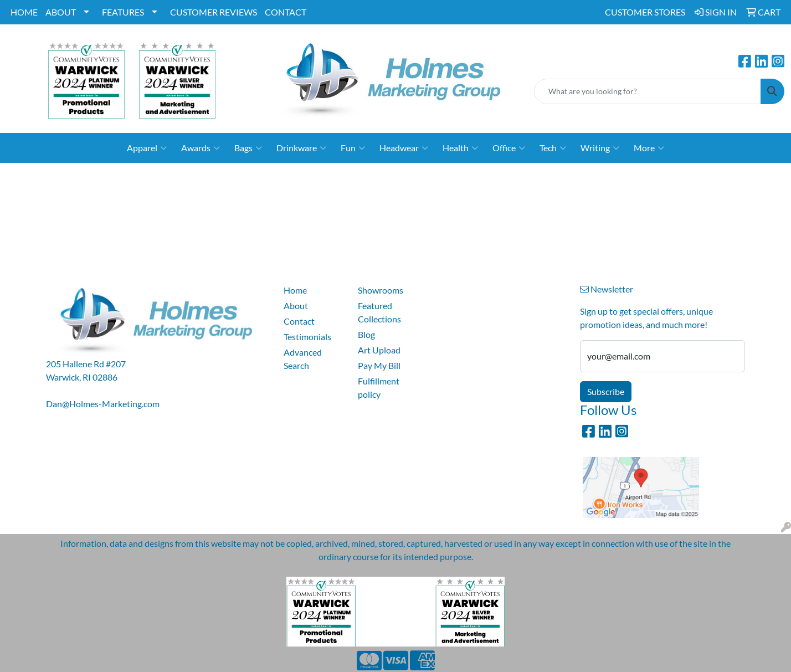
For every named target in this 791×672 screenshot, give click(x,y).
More (649, 148)
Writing (600, 148)
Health (460, 148)
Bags (248, 148)
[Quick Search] (648, 91)
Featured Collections (379, 312)
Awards (201, 148)
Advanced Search (303, 359)
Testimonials (307, 337)
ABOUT (61, 12)
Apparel (147, 148)
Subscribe (606, 391)
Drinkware (301, 148)
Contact (299, 321)
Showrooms (381, 290)
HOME (24, 12)
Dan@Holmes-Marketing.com (103, 404)
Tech (553, 148)
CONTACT (286, 12)
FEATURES (123, 12)
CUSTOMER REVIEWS (214, 12)
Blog (366, 334)
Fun (353, 148)
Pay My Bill (379, 365)
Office (509, 148)
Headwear (404, 148)
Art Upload (379, 350)
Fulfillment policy (379, 388)
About (296, 306)
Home (295, 290)
